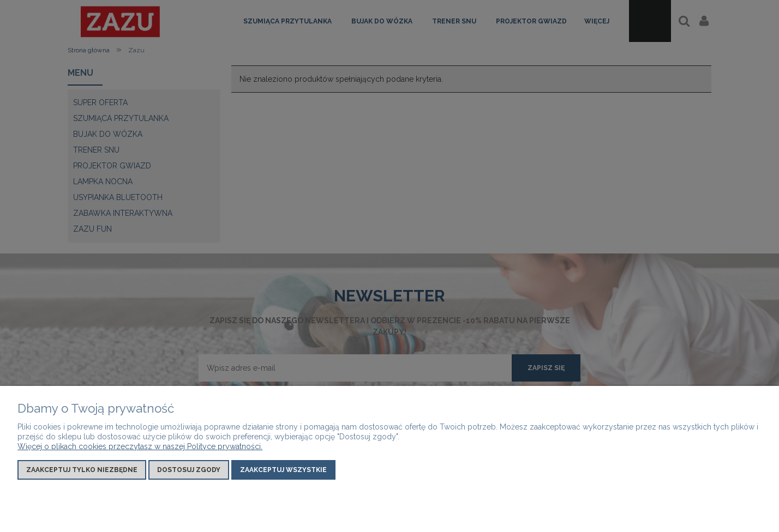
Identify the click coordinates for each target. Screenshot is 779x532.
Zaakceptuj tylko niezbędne (82, 470)
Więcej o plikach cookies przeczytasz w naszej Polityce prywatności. (140, 446)
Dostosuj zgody (189, 470)
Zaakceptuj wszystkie (283, 470)
